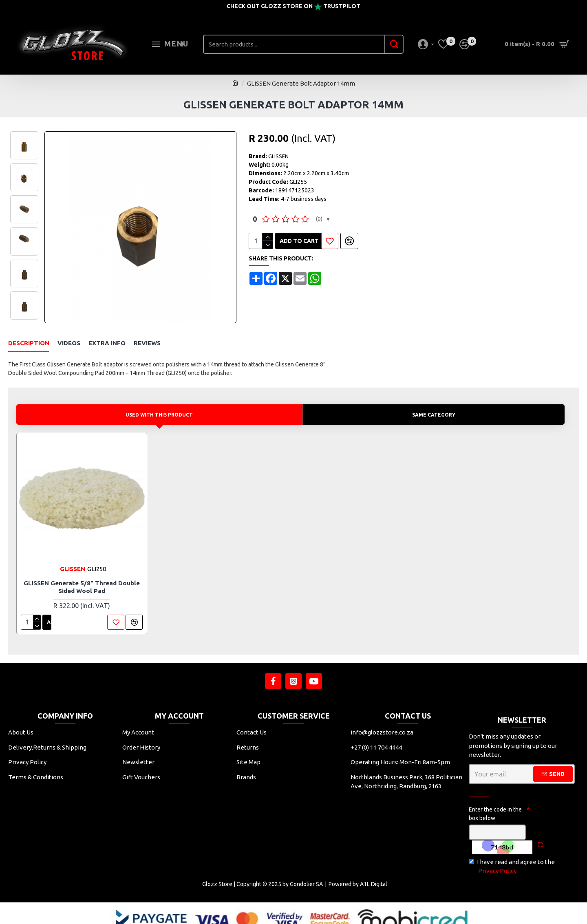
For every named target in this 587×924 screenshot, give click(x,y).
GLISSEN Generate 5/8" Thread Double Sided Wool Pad (82, 577)
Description (29, 343)
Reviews (147, 343)
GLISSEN (278, 156)
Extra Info (107, 343)
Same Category (435, 404)
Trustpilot (342, 6)
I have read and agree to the (512, 857)
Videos (69, 343)
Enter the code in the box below (495, 804)
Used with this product (160, 404)
